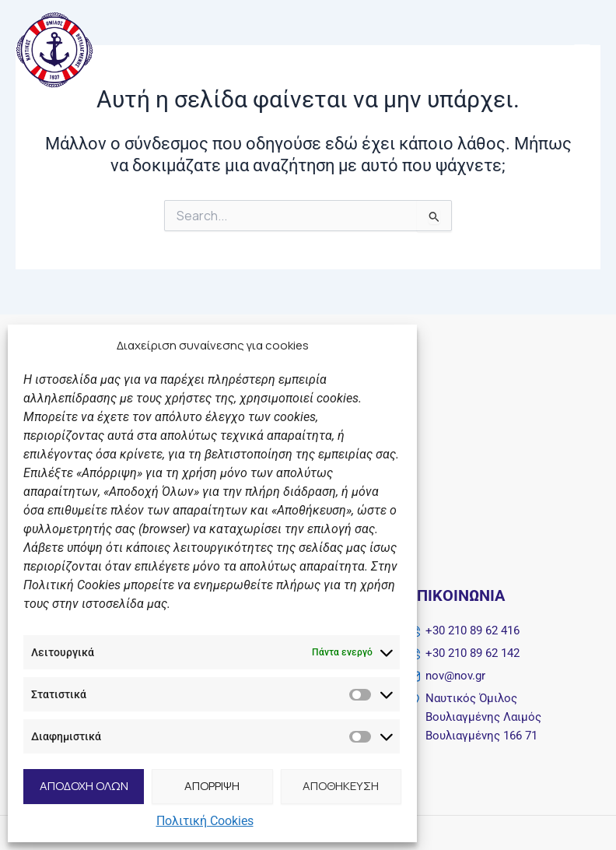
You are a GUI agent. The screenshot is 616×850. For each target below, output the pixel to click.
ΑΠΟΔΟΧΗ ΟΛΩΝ (84, 786)
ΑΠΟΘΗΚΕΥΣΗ (341, 786)
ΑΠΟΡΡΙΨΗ (212, 786)
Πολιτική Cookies (205, 821)
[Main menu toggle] (582, 50)
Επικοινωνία (457, 595)
